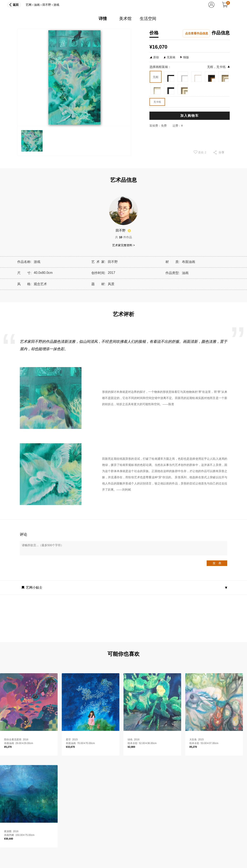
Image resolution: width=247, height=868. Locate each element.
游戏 (56, 5)
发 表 (217, 563)
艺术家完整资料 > (123, 245)
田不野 (47, 5)
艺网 (29, 5)
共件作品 (123, 237)
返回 (16, 5)
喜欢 (200, 152)
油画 (37, 5)
